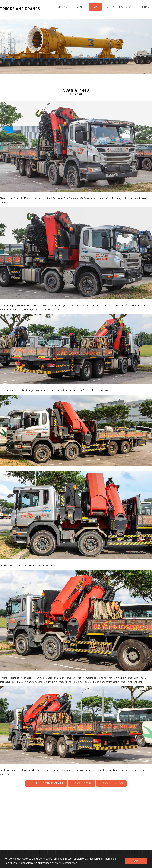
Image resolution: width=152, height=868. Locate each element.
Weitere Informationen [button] (65, 863)
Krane (80, 7)
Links (146, 7)
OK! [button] (136, 861)
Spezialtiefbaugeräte (120, 7)
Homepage (62, 7)
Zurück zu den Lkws (111, 783)
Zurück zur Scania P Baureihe (46, 783)
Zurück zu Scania (82, 783)
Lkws (95, 7)
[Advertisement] (76, 811)
